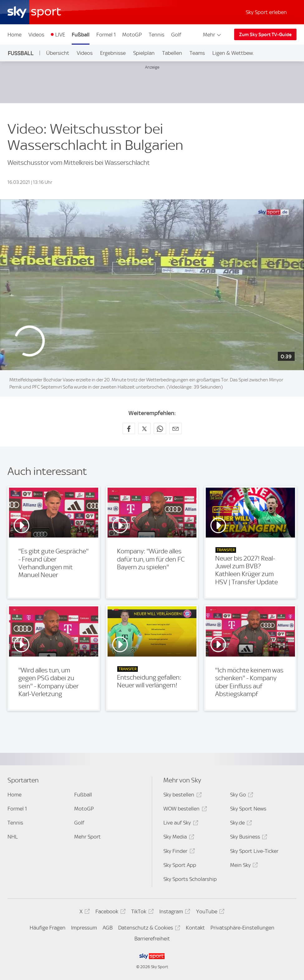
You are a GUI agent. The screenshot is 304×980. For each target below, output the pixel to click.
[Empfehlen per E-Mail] (176, 428)
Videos (36, 35)
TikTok (141, 913)
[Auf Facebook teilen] (129, 428)
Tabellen (172, 53)
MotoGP (132, 35)
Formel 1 (106, 35)
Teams (197, 53)
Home (14, 35)
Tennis (157, 35)
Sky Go (241, 796)
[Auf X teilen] (144, 428)
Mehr (212, 35)
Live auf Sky (180, 824)
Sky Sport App (180, 865)
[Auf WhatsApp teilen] (160, 428)
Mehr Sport (87, 837)
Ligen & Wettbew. (233, 53)
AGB (108, 928)
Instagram (174, 913)
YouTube (209, 913)
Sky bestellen (181, 796)
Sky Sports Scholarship (190, 879)
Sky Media (178, 838)
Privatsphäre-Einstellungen (242, 928)
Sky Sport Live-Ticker (254, 851)
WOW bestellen (184, 810)
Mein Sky (243, 866)
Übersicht (58, 53)
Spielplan (144, 53)
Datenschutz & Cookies (148, 929)
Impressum (84, 928)
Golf (176, 35)
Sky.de (240, 824)
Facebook (109, 913)
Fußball (81, 35)
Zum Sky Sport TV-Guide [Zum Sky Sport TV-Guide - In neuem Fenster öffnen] (265, 35)
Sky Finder (178, 852)
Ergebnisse (113, 53)
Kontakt (195, 928)
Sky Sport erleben (266, 12)
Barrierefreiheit (152, 939)
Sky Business (248, 838)
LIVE (60, 35)
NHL (13, 837)
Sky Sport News (248, 809)
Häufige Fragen (48, 928)
